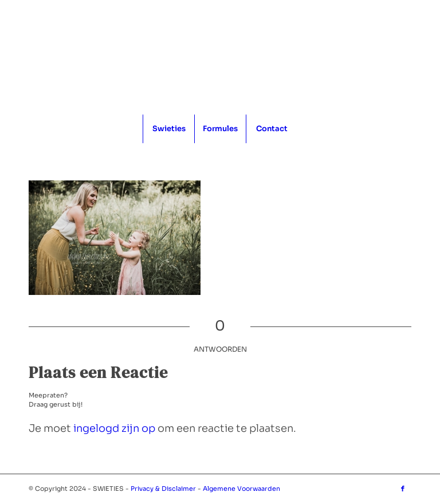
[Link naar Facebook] (403, 489)
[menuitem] (168, 129)
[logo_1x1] (220, 57)
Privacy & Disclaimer (163, 489)
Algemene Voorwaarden (241, 489)
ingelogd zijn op (114, 428)
